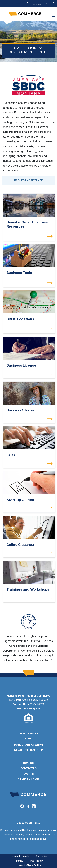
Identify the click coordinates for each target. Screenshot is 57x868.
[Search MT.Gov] (39, 4)
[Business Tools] (29, 255)
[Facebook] (22, 807)
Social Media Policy (28, 823)
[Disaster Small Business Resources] (29, 205)
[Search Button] (48, 4)
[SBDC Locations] (29, 302)
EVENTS (29, 774)
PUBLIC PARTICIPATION (28, 745)
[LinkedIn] (34, 807)
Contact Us (19, 704)
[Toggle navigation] (54, 15)
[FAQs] (29, 438)
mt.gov (20, 861)
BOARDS (28, 763)
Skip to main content (13, 3)
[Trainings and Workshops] (29, 572)
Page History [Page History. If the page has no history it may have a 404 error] (37, 861)
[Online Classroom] (29, 527)
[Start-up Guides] (29, 483)
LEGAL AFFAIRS (28, 734)
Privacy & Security (20, 856)
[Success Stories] (29, 393)
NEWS (29, 739)
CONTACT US (29, 769)
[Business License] (29, 348)
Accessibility (42, 856)
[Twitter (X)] (28, 807)
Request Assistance (29, 181)
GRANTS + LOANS (29, 780)
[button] (54, 4)
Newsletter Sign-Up (29, 750)
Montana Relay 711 (29, 709)
